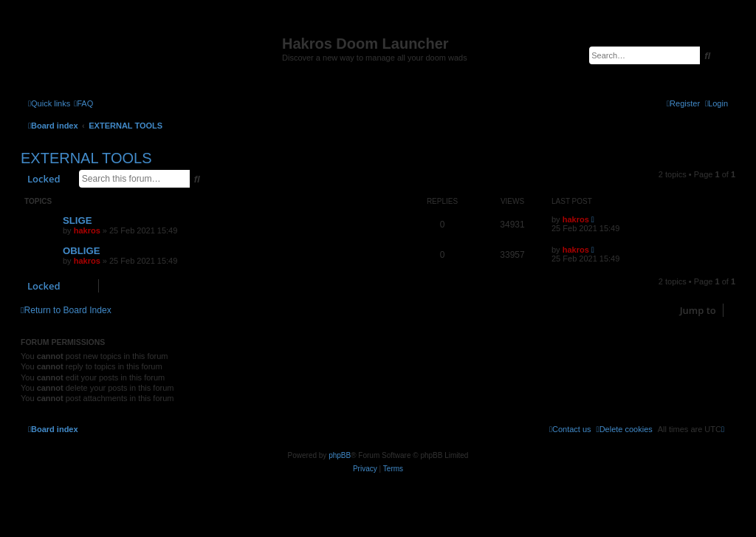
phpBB (340, 455)
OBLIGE (82, 251)
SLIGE (78, 220)
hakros (87, 230)
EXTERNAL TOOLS (86, 158)
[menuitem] (83, 103)
